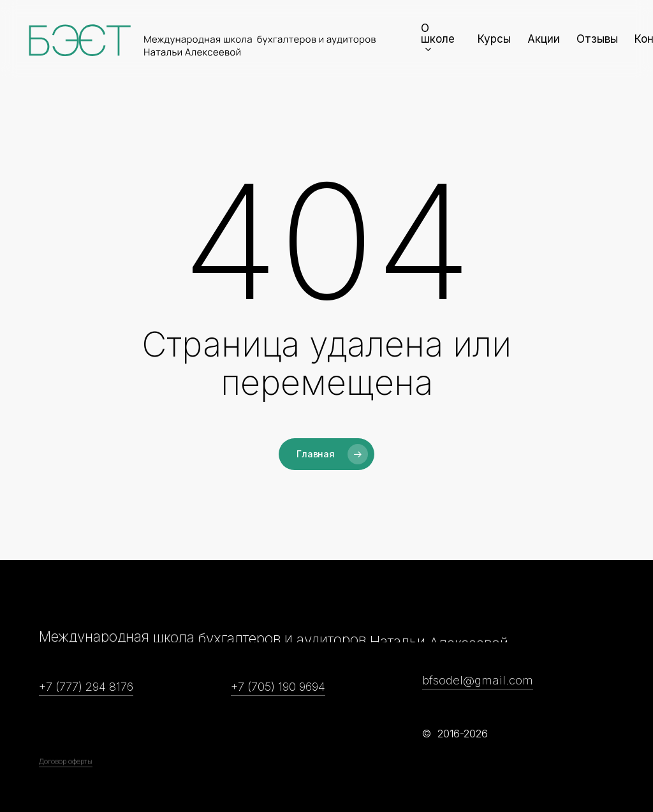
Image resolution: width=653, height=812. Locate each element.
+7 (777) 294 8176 (86, 686)
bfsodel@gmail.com (478, 680)
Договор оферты (66, 796)
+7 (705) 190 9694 (278, 686)
